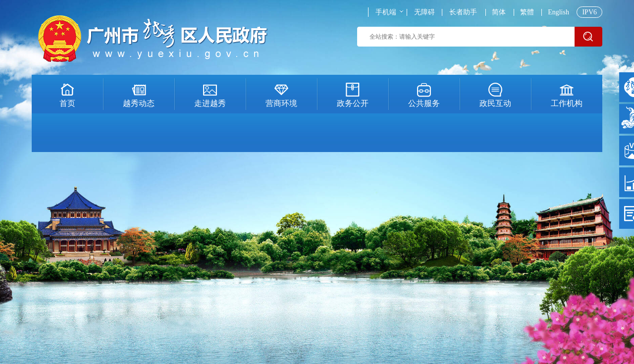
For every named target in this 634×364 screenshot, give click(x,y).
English (558, 12)
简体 (499, 12)
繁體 (527, 12)
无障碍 (424, 12)
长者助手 (463, 12)
